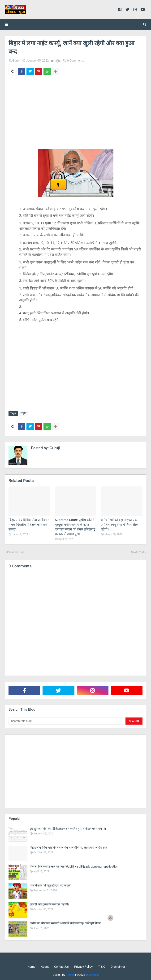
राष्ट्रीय (58, 61)
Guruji (16, 60)
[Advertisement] (75, 115)
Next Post (137, 551)
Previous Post (16, 551)
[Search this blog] (66, 720)
